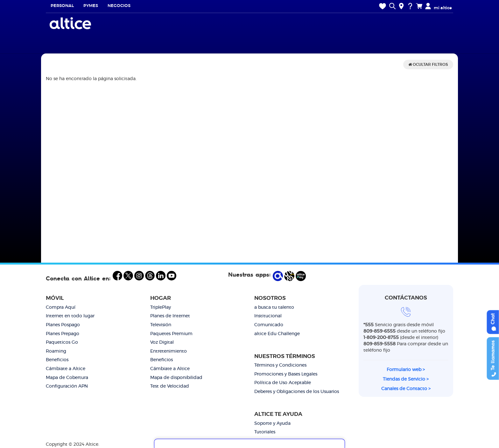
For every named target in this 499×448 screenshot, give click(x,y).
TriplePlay (161, 307)
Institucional (268, 316)
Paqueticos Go (62, 342)
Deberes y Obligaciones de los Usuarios (297, 392)
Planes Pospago (63, 325)
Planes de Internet (170, 316)
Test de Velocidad (170, 386)
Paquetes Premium (171, 334)
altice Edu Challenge (277, 334)
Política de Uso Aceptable (283, 383)
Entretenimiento (169, 351)
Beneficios (57, 360)
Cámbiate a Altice (66, 369)
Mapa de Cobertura (67, 378)
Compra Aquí (61, 307)
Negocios (119, 6)
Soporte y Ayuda (272, 424)
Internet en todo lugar (70, 316)
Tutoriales (265, 432)
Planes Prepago (63, 334)
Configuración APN (67, 386)
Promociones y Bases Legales (286, 374)
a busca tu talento (274, 307)
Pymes (91, 6)
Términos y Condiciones (280, 365)
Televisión (161, 325)
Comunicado (269, 325)
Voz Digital (162, 342)
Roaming (56, 351)
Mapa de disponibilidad (176, 378)
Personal (62, 6)
